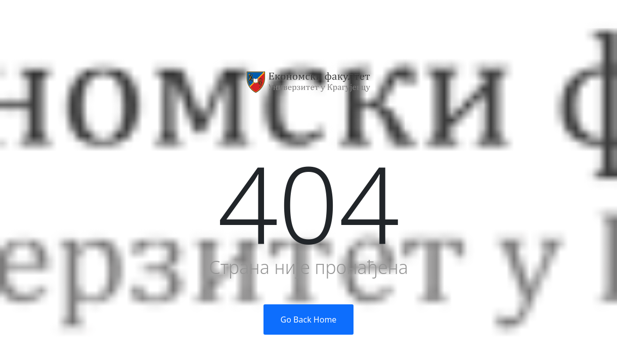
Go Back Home (309, 320)
